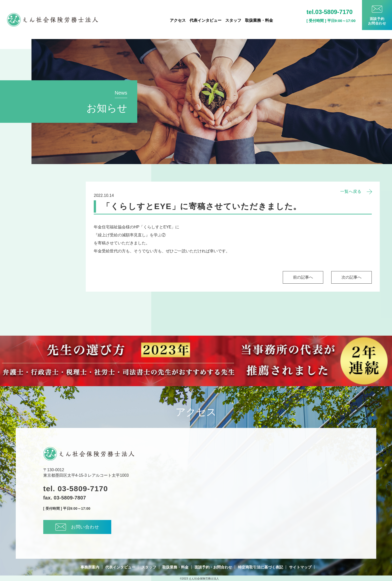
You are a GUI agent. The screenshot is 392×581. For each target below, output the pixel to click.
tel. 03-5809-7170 (76, 489)
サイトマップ (300, 567)
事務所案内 (90, 567)
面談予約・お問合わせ (213, 567)
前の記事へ (303, 277)
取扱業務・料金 (259, 21)
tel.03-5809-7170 (329, 12)
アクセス (178, 21)
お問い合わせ (77, 527)
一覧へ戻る (351, 192)
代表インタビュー (205, 21)
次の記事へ (351, 277)
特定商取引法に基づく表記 (260, 567)
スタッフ (233, 21)
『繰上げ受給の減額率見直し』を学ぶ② (130, 235)
